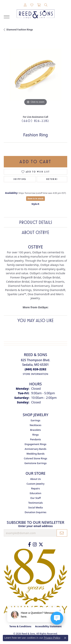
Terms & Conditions (20, 626)
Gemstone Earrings (35, 463)
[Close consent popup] (65, 638)
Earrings (35, 420)
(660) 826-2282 (35, 121)
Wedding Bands (36, 454)
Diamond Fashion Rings (20, 30)
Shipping (20, 179)
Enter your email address (35, 526)
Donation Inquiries (35, 512)
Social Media (35, 507)
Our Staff (35, 498)
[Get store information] (35, 374)
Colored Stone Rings (35, 458)
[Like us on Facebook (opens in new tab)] (29, 545)
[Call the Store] (35, 369)
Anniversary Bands (35, 449)
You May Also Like (35, 320)
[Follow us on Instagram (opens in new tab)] (35, 545)
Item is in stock (36, 198)
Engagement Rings (35, 444)
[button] (25, 5)
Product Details (36, 222)
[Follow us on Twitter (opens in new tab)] (41, 545)
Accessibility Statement (48, 626)
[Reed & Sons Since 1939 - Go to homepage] (36, 11)
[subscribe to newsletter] (62, 533)
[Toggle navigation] (7, 17)
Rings (36, 435)
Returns (52, 179)
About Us (35, 479)
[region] (35, 75)
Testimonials (35, 503)
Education (35, 493)
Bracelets (35, 430)
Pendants (36, 439)
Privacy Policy (52, 638)
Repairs (36, 488)
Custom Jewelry (35, 484)
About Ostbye (35, 232)
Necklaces (35, 425)
